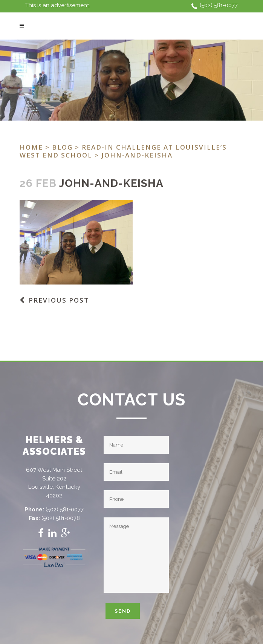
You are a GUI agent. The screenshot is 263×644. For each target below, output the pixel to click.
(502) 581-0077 (219, 5)
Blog (62, 147)
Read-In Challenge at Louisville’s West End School (123, 151)
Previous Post (59, 300)
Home (31, 147)
